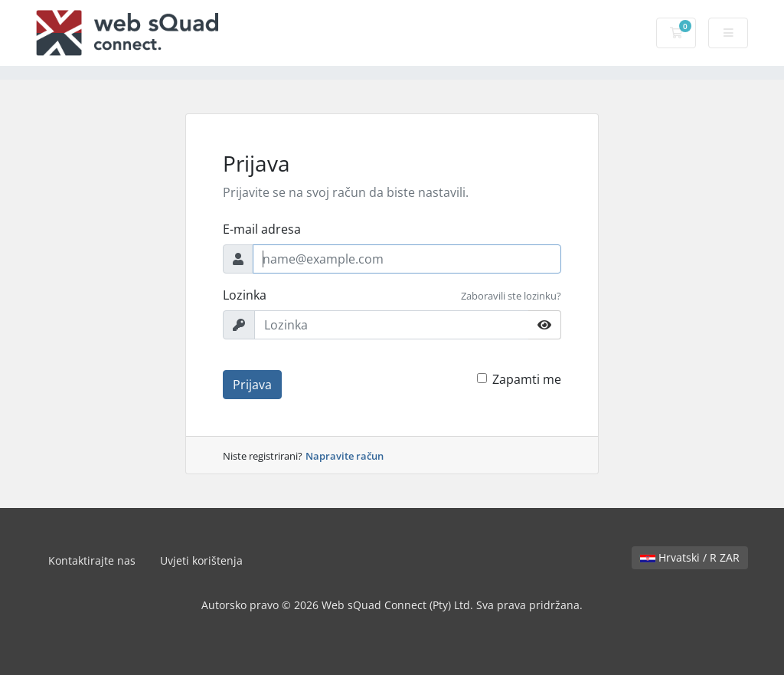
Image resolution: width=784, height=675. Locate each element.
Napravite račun (345, 456)
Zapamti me (527, 379)
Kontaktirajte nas (92, 560)
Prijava (252, 385)
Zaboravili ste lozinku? (511, 296)
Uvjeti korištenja (201, 560)
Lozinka (245, 295)
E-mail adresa (262, 229)
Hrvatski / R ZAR (690, 557)
